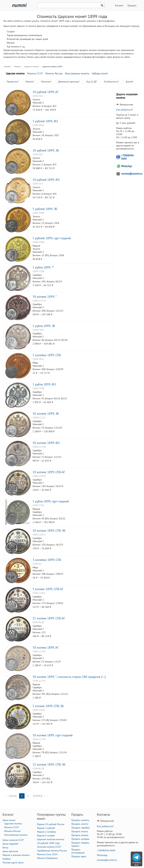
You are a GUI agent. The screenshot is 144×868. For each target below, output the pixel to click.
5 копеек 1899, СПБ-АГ (48, 589)
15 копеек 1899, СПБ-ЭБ (49, 764)
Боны (5, 847)
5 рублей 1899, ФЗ (45, 121)
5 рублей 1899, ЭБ (45, 209)
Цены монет (9, 820)
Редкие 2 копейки (47, 832)
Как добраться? (125, 110)
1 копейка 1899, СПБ (47, 355)
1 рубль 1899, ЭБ (44, 326)
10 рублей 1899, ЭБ (46, 150)
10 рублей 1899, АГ (46, 92)
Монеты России (54, 73)
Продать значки (80, 835)
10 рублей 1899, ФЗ (46, 180)
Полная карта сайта (13, 863)
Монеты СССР (35, 73)
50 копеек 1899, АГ (46, 647)
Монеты (17, 66)
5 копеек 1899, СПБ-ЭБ (48, 706)
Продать (132, 5)
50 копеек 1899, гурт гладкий (53, 735)
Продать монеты (80, 820)
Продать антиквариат (78, 851)
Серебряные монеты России (52, 851)
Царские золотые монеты (51, 839)
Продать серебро (81, 828)
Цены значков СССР (13, 840)
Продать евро (79, 856)
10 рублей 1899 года (48, 843)
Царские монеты (32, 66)
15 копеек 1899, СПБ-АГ (49, 618)
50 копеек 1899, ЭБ (46, 413)
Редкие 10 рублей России (51, 824)
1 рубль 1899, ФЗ (44, 384)
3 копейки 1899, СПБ (47, 560)
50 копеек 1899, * (45, 297)
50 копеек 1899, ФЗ (46, 443)
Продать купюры (80, 839)
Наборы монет (100, 73)
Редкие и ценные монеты (16, 855)
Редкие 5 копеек (46, 836)
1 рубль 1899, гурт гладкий (51, 501)
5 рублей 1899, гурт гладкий (52, 238)
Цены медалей (10, 844)
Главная (7, 66)
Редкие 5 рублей (46, 828)
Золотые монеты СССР (49, 847)
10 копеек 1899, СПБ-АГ (49, 472)
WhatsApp (127, 166)
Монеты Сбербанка (47, 858)
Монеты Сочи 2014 (47, 854)
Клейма (7, 859)
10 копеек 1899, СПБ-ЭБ (49, 530)
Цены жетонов (10, 851)
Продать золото (80, 824)
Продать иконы (80, 831)
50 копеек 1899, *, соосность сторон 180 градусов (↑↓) (69, 677)
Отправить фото (137, 864)
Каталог (119, 5)
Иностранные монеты (77, 73)
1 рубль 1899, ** (43, 267)
